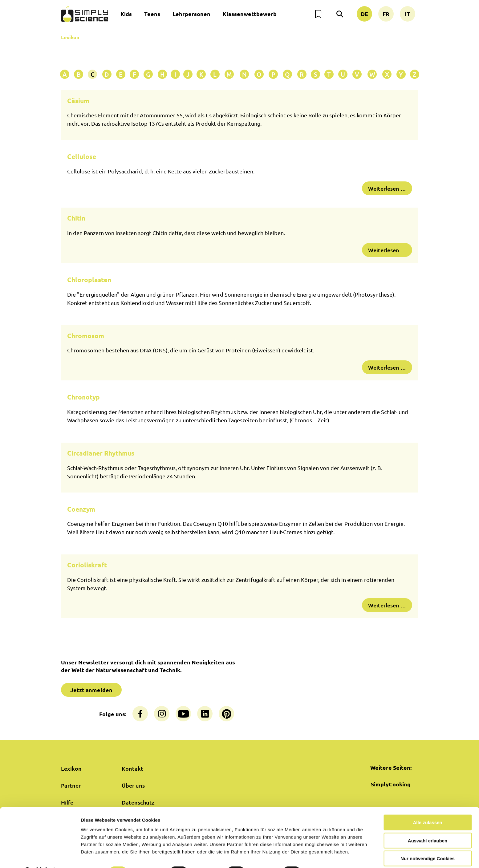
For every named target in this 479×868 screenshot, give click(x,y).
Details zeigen (328, 856)
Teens (152, 14)
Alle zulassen (427, 807)
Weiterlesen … (387, 188)
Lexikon (70, 37)
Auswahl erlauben (428, 825)
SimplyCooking (391, 784)
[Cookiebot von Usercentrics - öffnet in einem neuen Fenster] (40, 856)
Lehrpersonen (191, 14)
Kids (126, 14)
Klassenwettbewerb (250, 14)
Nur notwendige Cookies (428, 843)
